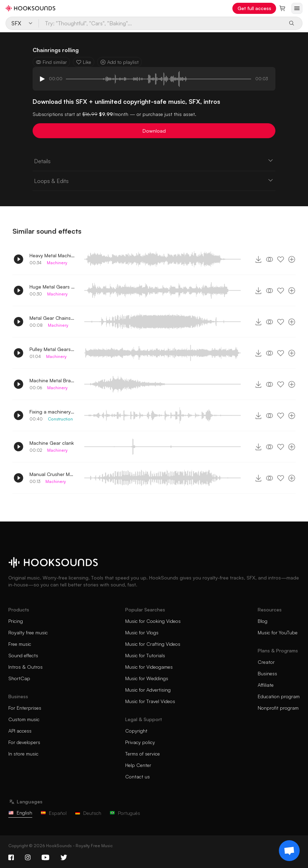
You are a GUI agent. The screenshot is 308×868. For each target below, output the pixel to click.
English (20, 813)
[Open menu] (297, 8)
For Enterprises (25, 708)
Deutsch (88, 813)
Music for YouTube (278, 632)
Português (125, 813)
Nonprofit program (278, 708)
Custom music (24, 719)
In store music (23, 754)
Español (54, 813)
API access (20, 731)
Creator (266, 662)
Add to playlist (119, 62)
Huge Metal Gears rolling (52, 287)
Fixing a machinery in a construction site (52, 412)
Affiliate (266, 685)
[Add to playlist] (292, 259)
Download (154, 131)
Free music (20, 644)
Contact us (138, 777)
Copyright (136, 731)
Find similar (51, 62)
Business (267, 673)
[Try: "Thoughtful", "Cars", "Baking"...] (161, 23)
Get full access (254, 8)
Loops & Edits (154, 181)
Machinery (57, 263)
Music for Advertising (148, 690)
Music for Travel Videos (150, 701)
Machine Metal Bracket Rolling (52, 380)
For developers (24, 742)
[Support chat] (289, 851)
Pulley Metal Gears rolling (52, 349)
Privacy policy (140, 742)
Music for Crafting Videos (153, 644)
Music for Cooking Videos (153, 621)
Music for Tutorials (145, 655)
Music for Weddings (147, 678)
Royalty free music (28, 632)
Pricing (16, 621)
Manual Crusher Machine (52, 474)
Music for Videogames (149, 667)
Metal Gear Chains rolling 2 (52, 318)
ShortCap (19, 678)
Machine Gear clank (52, 443)
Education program (279, 696)
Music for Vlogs (142, 632)
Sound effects (23, 655)
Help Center (138, 765)
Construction (60, 419)
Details (154, 161)
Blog (263, 621)
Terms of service (143, 754)
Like (84, 62)
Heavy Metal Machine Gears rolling (52, 255)
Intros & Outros (25, 667)
